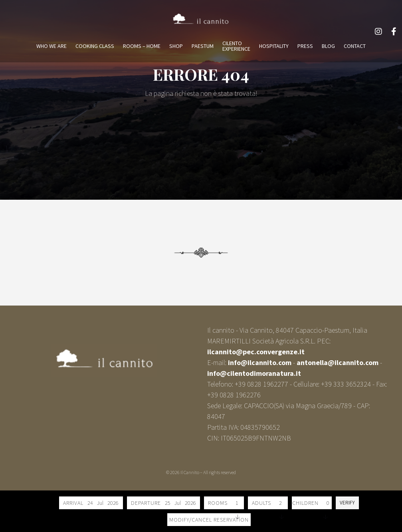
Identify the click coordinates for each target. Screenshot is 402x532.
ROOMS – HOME (142, 46)
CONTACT (355, 46)
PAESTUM (203, 46)
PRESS (305, 46)
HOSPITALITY (274, 46)
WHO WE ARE (51, 46)
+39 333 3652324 (346, 384)
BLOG (328, 46)
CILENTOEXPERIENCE (236, 46)
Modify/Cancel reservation (209, 520)
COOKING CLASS (95, 46)
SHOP (176, 46)
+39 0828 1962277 (261, 384)
